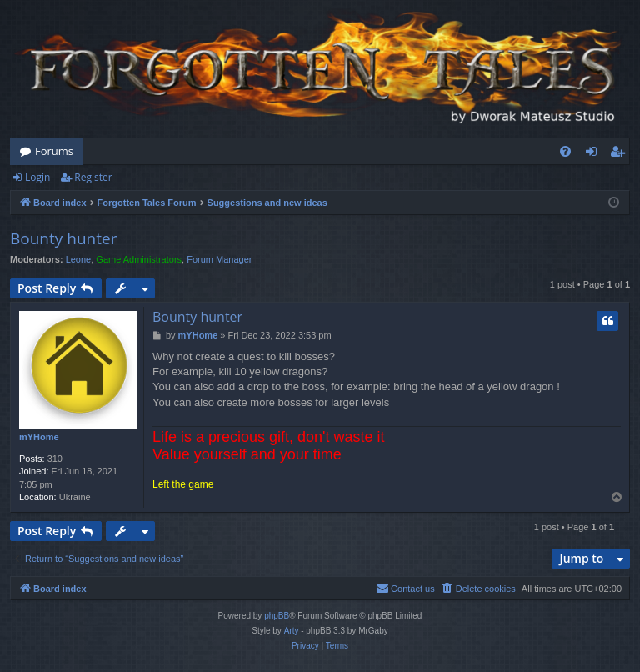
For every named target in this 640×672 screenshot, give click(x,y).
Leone (79, 259)
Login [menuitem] (595, 154)
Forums (54, 151)
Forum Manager (219, 259)
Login (37, 177)
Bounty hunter (63, 238)
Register (93, 177)
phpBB (277, 616)
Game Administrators (139, 259)
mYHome (39, 437)
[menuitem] (565, 151)
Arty (292, 631)
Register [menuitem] (621, 154)
